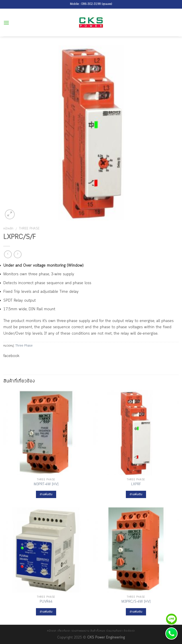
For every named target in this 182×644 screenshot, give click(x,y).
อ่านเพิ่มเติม (46, 494)
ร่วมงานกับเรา (115, 631)
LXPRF (136, 484)
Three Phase (29, 229)
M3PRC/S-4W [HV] (136, 602)
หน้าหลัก (8, 229)
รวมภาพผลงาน (80, 631)
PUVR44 (46, 602)
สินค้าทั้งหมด (98, 631)
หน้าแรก (52, 631)
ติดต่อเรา (129, 631)
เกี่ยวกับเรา (64, 631)
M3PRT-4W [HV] (46, 484)
